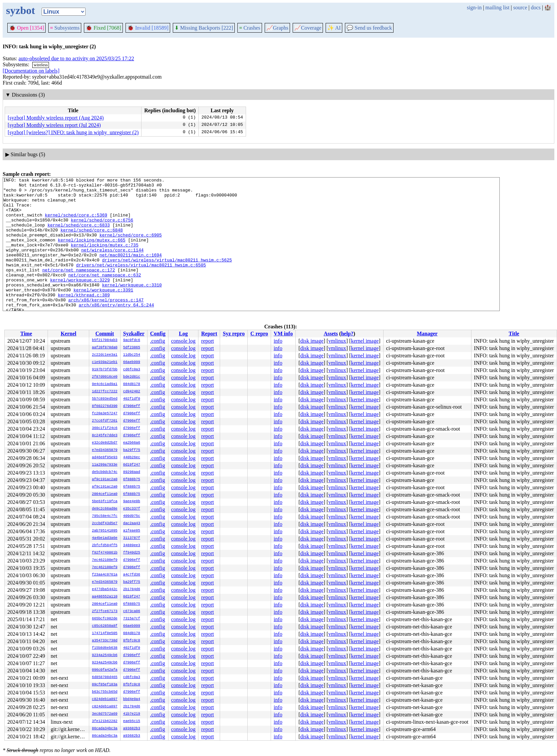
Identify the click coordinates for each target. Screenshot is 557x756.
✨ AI (334, 28)
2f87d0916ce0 (105, 377)
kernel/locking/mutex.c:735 (105, 259)
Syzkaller (134, 334)
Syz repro (234, 334)
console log (183, 341)
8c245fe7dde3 (105, 436)
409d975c (132, 516)
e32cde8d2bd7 (105, 443)
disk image (312, 341)
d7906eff (132, 406)
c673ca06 (132, 611)
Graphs (277, 28)
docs (536, 7)
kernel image (365, 341)
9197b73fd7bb (105, 370)
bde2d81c (132, 377)
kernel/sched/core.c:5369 (76, 223)
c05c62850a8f (105, 626)
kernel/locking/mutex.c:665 (92, 253)
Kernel (68, 334)
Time (26, 334)
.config (158, 341)
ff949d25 (132, 553)
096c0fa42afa (105, 670)
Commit (105, 334)
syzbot (20, 10)
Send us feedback (369, 28)
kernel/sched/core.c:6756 (102, 229)
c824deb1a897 (105, 699)
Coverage (308, 28)
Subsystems (65, 28)
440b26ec (132, 458)
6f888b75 (132, 480)
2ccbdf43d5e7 (105, 524)
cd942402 (132, 392)
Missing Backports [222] (204, 28)
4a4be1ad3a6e (105, 538)
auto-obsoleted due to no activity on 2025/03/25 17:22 (76, 58)
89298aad (132, 472)
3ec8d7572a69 (105, 714)
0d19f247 (132, 465)
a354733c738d (105, 641)
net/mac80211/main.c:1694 (131, 271)
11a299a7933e (105, 465)
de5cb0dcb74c (105, 472)
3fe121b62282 (105, 721)
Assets (331, 334)
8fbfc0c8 (132, 641)
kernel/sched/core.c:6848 (92, 241)
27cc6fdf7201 (105, 421)
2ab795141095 (105, 531)
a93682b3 (132, 729)
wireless (41, 65)
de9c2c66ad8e (105, 509)
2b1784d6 (132, 589)
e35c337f (132, 509)
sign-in (474, 7)
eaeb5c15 (132, 721)
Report (209, 334)
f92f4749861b (105, 553)
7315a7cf (132, 619)
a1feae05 (132, 531)
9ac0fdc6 (132, 340)
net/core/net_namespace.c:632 (105, 295)
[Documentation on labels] (31, 71)
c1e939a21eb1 (105, 362)
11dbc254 (132, 355)
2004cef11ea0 (105, 494)
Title (514, 334)
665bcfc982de (105, 619)
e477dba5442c (105, 589)
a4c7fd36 (132, 575)
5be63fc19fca (105, 502)
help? (347, 334)
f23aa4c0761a (105, 575)
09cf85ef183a (105, 685)
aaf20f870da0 (105, 348)
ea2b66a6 (132, 443)
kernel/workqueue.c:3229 (80, 301)
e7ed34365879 (105, 450)
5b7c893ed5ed (105, 399)
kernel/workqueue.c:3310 (132, 307)
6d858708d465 (105, 677)
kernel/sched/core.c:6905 (131, 247)
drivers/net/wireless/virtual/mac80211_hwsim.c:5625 (167, 277)
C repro (259, 334)
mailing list (497, 7)
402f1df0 (132, 399)
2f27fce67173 (105, 611)
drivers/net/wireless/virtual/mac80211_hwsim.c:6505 (141, 283)
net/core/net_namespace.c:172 (79, 289)
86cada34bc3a (105, 729)
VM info (283, 334)
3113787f (132, 538)
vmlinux (337, 341)
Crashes (250, 28)
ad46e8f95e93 (105, 458)
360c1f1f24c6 (105, 428)
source (520, 7)
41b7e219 (132, 714)
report (207, 341)
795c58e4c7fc (105, 516)
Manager (427, 334)
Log (183, 334)
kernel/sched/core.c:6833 (79, 235)
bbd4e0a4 (132, 699)
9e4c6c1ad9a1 (105, 384)
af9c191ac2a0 (105, 480)
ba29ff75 (132, 450)
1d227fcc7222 (105, 392)
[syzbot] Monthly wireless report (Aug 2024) (56, 118)
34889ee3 (132, 546)
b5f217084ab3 (105, 340)
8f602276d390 (105, 406)
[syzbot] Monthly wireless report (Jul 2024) (54, 125)
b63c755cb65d (105, 692)
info (278, 341)
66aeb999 (132, 362)
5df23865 (132, 348)
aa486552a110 (105, 597)
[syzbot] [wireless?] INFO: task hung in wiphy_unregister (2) (73, 132)
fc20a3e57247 (105, 414)
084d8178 (132, 384)
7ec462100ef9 (105, 560)
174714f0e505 (105, 633)
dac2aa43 (132, 524)
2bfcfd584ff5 (105, 546)
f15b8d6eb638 (105, 648)
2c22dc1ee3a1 (105, 355)
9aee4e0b (132, 502)
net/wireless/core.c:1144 (112, 265)
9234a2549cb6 (105, 655)
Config (158, 334)
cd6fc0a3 (132, 370)
